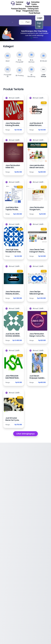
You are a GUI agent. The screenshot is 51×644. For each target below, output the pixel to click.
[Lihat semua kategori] (43, 72)
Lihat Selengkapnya (26, 434)
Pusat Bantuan (34, 13)
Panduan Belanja (32, 6)
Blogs (18, 11)
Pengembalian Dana (30, 11)
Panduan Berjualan (18, 9)
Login (40, 18)
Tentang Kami (33, 9)
